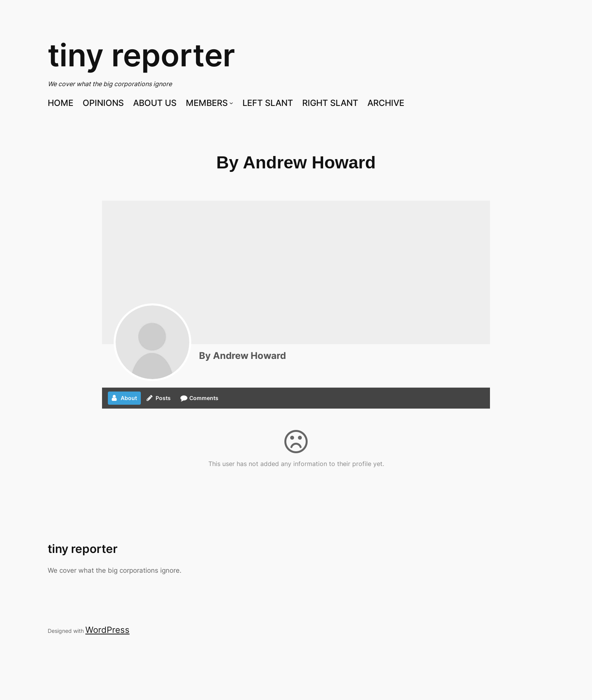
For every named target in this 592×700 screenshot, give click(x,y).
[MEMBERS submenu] (231, 103)
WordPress (107, 630)
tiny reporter (141, 55)
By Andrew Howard (242, 356)
